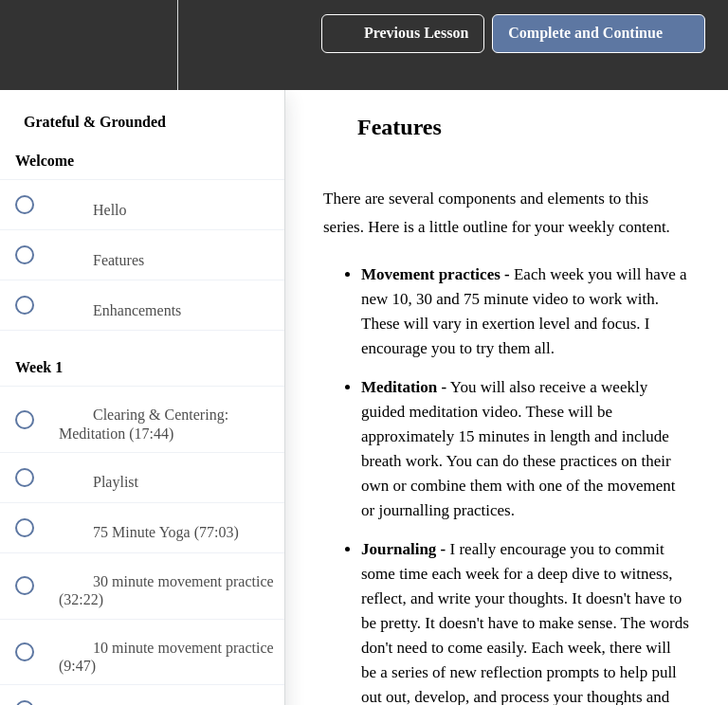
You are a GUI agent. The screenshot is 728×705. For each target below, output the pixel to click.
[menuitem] (142, 45)
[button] (35, 45)
